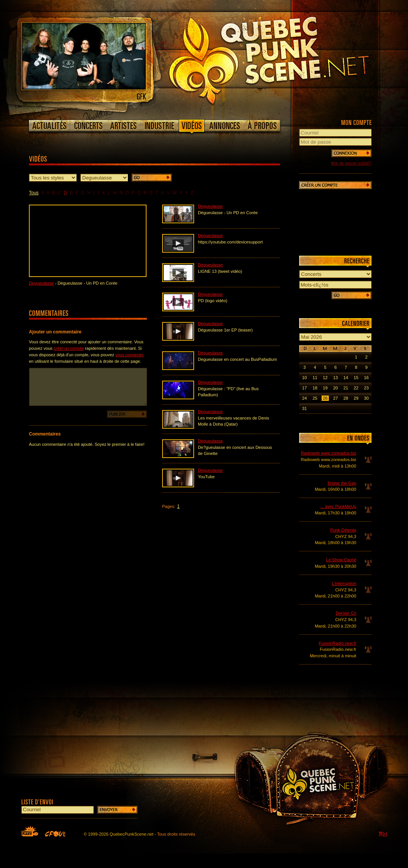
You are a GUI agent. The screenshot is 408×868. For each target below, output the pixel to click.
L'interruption (344, 583)
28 (346, 398)
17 (304, 388)
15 (356, 378)
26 (325, 398)
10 (304, 378)
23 (366, 388)
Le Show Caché (341, 560)
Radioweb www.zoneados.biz (328, 453)
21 (346, 388)
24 (304, 398)
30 (366, 398)
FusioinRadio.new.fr (338, 643)
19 (325, 388)
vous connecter (130, 355)
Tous (34, 193)
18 (315, 388)
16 (366, 378)
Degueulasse (41, 283)
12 (325, 378)
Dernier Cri (346, 613)
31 (304, 408)
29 (356, 398)
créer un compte (69, 348)
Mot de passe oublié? (351, 163)
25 (315, 398)
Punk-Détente (343, 530)
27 (335, 398)
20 (335, 388)
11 (315, 378)
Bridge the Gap (342, 483)
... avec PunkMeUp (338, 506)
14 (346, 378)
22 (356, 388)
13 (335, 378)
